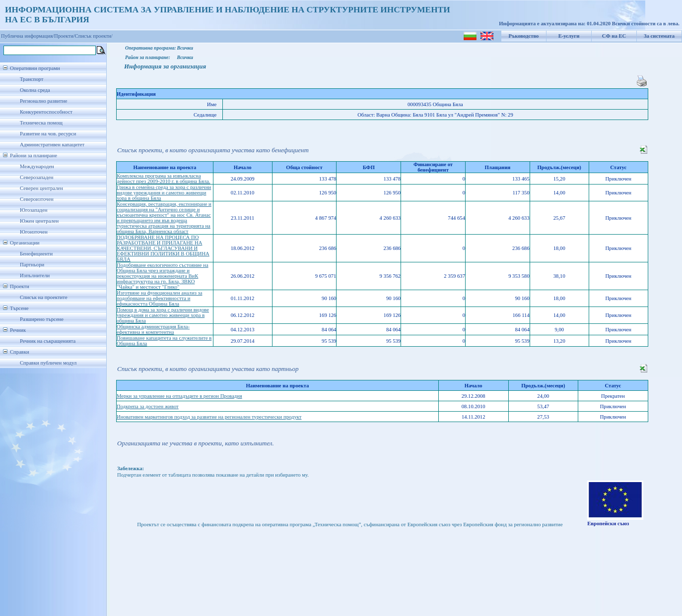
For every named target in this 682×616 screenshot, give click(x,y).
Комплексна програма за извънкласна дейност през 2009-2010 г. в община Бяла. (163, 179)
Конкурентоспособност (46, 112)
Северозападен (36, 177)
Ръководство (524, 36)
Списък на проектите (44, 297)
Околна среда (35, 90)
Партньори (32, 265)
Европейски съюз (608, 524)
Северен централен (41, 188)
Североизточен (37, 199)
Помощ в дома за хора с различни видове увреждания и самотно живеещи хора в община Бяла (163, 315)
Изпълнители (35, 276)
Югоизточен (34, 232)
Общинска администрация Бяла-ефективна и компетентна (153, 329)
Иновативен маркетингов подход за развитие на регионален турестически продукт (209, 417)
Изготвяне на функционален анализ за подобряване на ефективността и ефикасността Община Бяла (159, 298)
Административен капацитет (52, 145)
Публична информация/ (28, 36)
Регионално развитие (44, 101)
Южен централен (39, 221)
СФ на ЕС (614, 36)
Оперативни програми (35, 68)
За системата (659, 36)
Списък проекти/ (94, 36)
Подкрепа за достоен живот (148, 406)
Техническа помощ (41, 123)
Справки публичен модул (48, 363)
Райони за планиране (34, 155)
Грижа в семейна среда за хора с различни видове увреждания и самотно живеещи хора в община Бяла (164, 193)
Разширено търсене (42, 319)
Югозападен (34, 210)
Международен (37, 166)
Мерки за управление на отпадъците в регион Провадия (179, 396)
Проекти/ (65, 36)
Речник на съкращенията (48, 341)
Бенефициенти (36, 254)
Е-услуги (569, 36)
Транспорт (32, 79)
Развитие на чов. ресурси (48, 134)
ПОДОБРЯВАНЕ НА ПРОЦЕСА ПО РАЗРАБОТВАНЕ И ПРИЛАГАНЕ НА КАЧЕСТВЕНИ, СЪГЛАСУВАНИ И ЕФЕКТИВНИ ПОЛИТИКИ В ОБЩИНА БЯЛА (163, 248)
